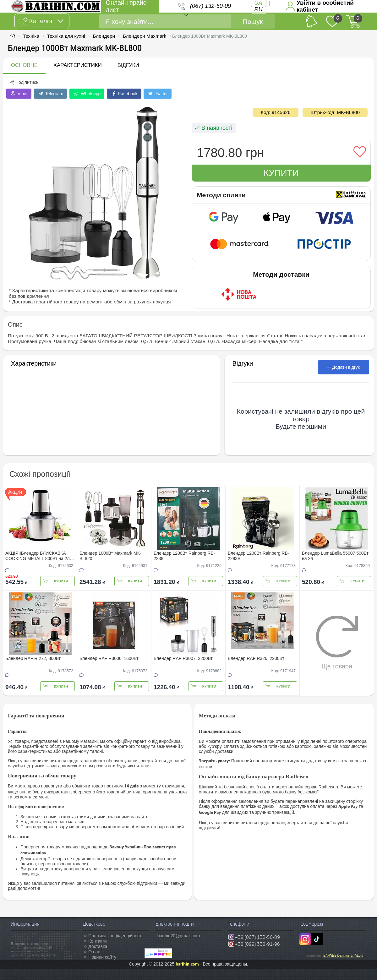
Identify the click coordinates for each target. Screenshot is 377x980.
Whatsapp (87, 94)
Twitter (158, 94)
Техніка (31, 36)
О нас (94, 952)
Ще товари (337, 642)
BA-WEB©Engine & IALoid (343, 955)
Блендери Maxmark (145, 36)
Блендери (104, 36)
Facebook (124, 94)
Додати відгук (344, 367)
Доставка (98, 946)
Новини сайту (102, 957)
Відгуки (128, 65)
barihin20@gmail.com (179, 936)
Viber (19, 94)
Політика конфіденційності (115, 936)
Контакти (97, 941)
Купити (281, 173)
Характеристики (78, 65)
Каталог (41, 21)
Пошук (253, 22)
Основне (24, 65)
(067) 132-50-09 (210, 6)
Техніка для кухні (66, 36)
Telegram (50, 94)
